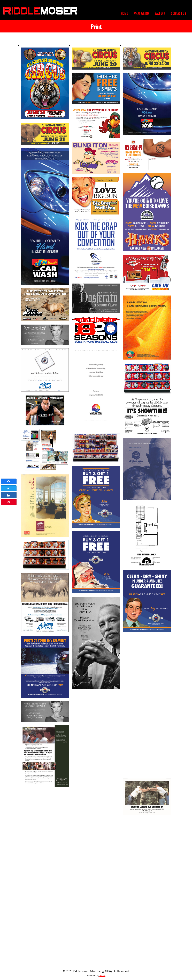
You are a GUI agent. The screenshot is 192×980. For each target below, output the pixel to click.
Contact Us (178, 13)
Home (124, 13)
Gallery (160, 13)
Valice (102, 975)
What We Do (141, 13)
